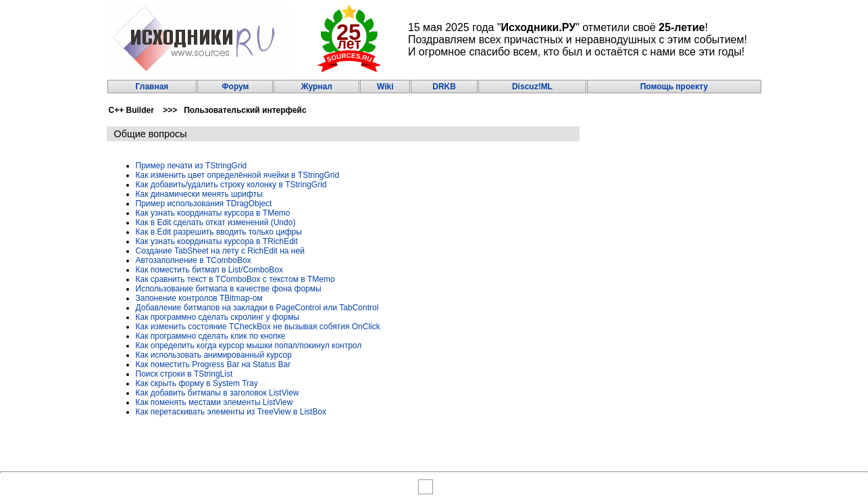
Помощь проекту (674, 87)
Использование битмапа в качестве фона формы (229, 289)
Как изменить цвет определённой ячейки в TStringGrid (238, 175)
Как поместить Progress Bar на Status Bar (213, 364)
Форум (235, 87)
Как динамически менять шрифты (199, 194)
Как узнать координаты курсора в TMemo (213, 213)
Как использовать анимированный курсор (214, 355)
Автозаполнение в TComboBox (194, 260)
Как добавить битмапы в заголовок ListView (218, 393)
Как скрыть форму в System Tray (197, 383)
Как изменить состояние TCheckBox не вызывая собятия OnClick (258, 327)
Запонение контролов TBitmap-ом (199, 298)
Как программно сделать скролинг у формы (218, 317)
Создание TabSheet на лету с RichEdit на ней (220, 251)
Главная (152, 87)
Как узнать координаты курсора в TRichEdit (217, 241)
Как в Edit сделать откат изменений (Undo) (216, 222)
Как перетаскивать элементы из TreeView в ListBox (231, 412)
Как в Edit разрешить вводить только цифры (219, 232)
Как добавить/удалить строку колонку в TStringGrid (231, 185)
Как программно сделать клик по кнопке (211, 336)
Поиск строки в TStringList (184, 374)
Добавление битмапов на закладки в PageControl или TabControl (257, 308)
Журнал (317, 87)
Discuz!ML (532, 87)
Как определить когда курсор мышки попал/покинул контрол (249, 346)
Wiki (385, 87)
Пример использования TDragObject (204, 204)
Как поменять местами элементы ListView (214, 402)
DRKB (444, 87)
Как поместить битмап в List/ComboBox (210, 270)
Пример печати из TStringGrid (192, 166)
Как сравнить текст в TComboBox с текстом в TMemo (235, 279)
